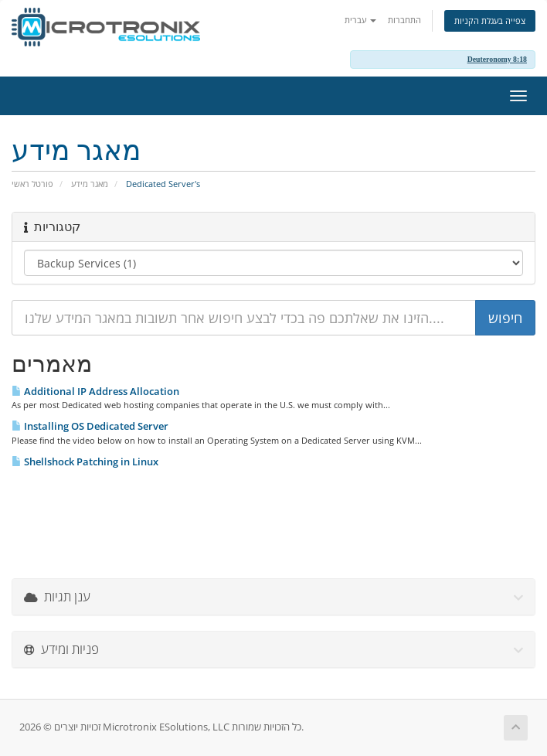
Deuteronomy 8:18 (497, 59)
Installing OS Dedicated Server (90, 426)
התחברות (404, 20)
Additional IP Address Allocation (95, 391)
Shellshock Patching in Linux (85, 461)
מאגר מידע (90, 184)
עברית (360, 20)
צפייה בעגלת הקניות (490, 20)
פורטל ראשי (32, 184)
